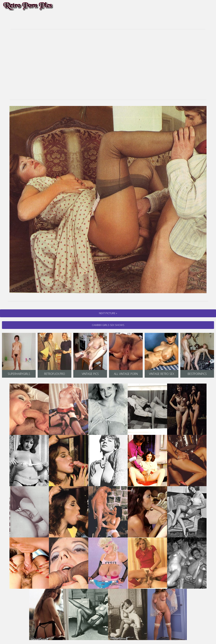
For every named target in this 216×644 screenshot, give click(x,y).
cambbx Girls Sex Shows (108, 325)
